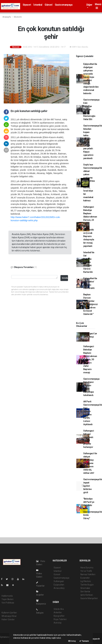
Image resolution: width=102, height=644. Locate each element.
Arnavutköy (59, 588)
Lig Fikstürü (86, 581)
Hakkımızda (7, 596)
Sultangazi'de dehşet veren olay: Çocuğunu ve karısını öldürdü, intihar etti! (90, 463)
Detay (72, 641)
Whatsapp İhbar (9, 616)
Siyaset (27, 5)
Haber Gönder (8, 619)
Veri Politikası (8, 603)
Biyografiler (59, 616)
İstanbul (38, 5)
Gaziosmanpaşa (64, 5)
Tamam (84, 641)
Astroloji (57, 623)
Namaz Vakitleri (88, 574)
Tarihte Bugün (87, 585)
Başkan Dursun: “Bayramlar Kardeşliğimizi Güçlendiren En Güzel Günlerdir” (90, 304)
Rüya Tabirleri (60, 619)
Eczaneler (85, 578)
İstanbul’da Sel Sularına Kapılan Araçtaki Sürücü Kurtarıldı (89, 262)
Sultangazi (59, 581)
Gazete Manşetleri (89, 598)
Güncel (49, 5)
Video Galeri (39, 574)
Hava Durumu (87, 568)
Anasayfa (7, 17)
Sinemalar (85, 588)
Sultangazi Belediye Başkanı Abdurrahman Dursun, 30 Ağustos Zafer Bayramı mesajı (90, 359)
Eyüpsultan (59, 585)
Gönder (65, 278)
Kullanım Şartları (9, 613)
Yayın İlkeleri (7, 599)
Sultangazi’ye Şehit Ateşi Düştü (90, 337)
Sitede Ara (59, 609)
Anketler (58, 612)
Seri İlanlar (85, 591)
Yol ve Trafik (86, 571)
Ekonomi (18, 17)
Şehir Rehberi (87, 595)
